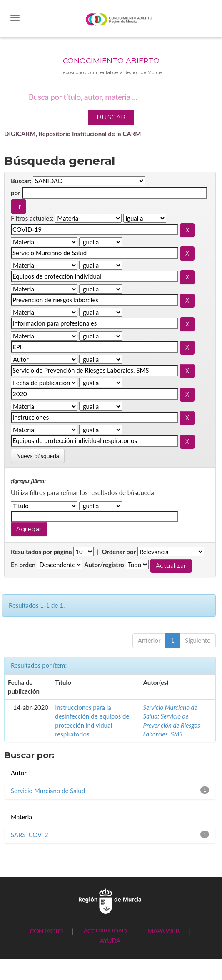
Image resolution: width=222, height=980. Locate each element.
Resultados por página (41, 552)
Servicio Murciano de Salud (48, 791)
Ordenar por (119, 552)
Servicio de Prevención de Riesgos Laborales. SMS (172, 725)
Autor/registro (104, 565)
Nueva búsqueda (38, 456)
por (16, 193)
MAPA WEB (163, 931)
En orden (23, 565)
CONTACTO (46, 931)
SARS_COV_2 (30, 835)
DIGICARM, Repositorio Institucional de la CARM (73, 134)
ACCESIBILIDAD (105, 931)
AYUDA (110, 940)
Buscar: (21, 181)
